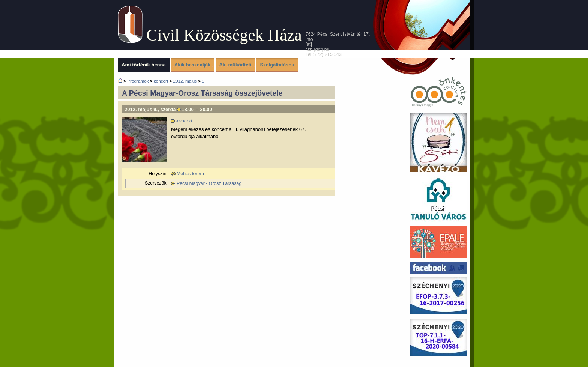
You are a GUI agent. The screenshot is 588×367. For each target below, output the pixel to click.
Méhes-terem (190, 174)
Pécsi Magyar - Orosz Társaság (209, 183)
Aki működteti (235, 65)
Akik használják (193, 65)
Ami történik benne (144, 65)
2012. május (185, 81)
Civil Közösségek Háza (224, 35)
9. (204, 81)
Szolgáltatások (277, 65)
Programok (138, 81)
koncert (161, 81)
